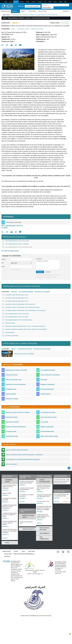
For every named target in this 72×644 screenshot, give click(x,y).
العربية (11, 2)
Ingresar (21, 6)
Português (40, 2)
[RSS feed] (68, 552)
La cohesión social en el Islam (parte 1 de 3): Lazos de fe (19, 304)
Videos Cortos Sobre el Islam (49, 436)
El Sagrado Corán (11, 389)
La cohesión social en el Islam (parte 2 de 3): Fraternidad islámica (21, 307)
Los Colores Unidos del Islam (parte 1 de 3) (15, 295)
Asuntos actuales (11, 394)
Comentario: (39, 259)
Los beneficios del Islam (16, 15)
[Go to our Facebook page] (58, 552)
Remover (68, 498)
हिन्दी (65, 2)
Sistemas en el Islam (12, 399)
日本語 (50, 2)
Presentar (40, 272)
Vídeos (23, 11)
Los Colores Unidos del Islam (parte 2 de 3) (15, 298)
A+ (68, 23)
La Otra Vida (44, 422)
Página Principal (5, 11)
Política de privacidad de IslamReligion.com (24, 554)
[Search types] (48, 7)
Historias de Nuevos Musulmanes (16, 427)
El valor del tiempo (9, 323)
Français (22, 2)
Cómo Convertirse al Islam (48, 417)
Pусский (34, 2)
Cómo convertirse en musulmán (50, 375)
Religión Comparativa (47, 427)
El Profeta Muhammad (47, 389)
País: (3, 263)
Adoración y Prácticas (12, 422)
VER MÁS (5, 538)
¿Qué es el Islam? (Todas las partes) (17, 450)
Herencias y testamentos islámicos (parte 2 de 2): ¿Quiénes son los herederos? (25, 329)
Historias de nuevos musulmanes (16, 384)
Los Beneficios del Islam (25, 349)
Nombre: (4, 259)
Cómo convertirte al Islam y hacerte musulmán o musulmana (24, 455)
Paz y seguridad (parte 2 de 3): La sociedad (12, 227)
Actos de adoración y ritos (14, 380)
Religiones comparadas (48, 384)
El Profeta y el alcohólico (10, 336)
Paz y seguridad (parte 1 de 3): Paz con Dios (16, 241)
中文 (45, 2)
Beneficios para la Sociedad (42, 349)
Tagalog (61, 2)
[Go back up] (69, 468)
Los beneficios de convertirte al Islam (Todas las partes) (23, 459)
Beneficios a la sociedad (28, 15)
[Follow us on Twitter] (63, 552)
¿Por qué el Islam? (11, 464)
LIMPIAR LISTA (66, 502)
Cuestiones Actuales (12, 436)
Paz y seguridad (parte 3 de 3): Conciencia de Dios (17, 247)
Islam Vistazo (32, 11)
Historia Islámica (45, 394)
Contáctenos (66, 11)
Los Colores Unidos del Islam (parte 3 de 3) (15, 301)
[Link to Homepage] (7, 6)
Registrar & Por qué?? (33, 6)
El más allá (44, 380)
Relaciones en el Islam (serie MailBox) (24, 354)
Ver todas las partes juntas (10, 251)
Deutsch (28, 2)
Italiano (55, 2)
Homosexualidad (8, 332)
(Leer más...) (5, 490)
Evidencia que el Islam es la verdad (16, 370)
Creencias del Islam (12, 375)
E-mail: (3, 267)
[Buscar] (67, 5)
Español (16, 2)
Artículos (15, 11)
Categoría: (6, 29)
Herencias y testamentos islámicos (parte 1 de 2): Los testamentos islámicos (24, 326)
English (6, 2)
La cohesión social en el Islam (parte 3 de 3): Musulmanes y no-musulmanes (24, 310)
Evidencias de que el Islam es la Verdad (18, 412)
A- (63, 23)
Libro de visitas (42, 11)
